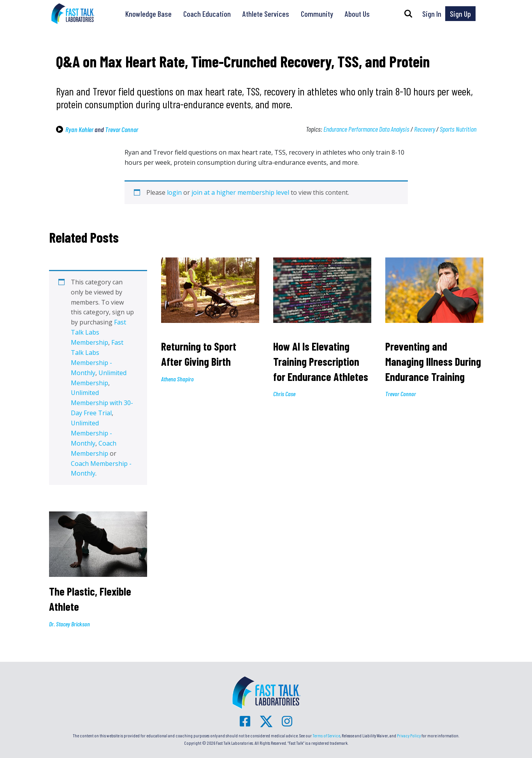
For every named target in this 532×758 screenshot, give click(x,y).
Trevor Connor (122, 129)
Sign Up (460, 14)
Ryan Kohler (79, 129)
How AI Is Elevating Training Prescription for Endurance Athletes (322, 361)
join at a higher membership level (240, 192)
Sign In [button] (432, 14)
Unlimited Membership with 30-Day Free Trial (102, 403)
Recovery (425, 129)
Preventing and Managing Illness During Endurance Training (433, 361)
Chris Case (284, 394)
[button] (408, 14)
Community (317, 14)
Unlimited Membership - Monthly (91, 433)
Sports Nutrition (458, 129)
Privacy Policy (409, 735)
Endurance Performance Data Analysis (366, 129)
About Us (357, 14)
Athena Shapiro (177, 379)
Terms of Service (326, 735)
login (174, 192)
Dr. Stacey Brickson (69, 624)
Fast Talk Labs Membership (98, 332)
